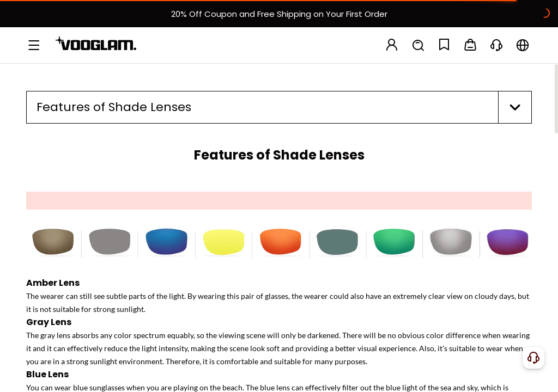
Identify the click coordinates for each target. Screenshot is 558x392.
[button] (279, 107)
